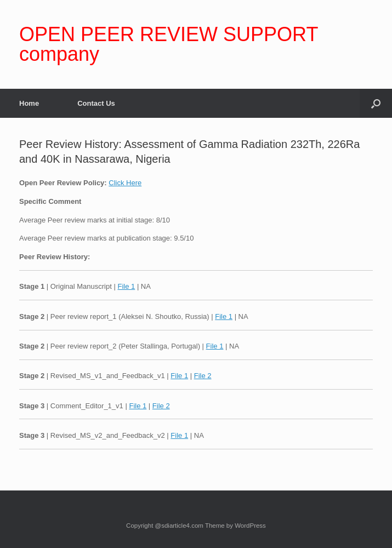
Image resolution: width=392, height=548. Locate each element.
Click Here (125, 183)
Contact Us (96, 103)
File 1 (126, 286)
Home (29, 103)
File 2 (203, 376)
